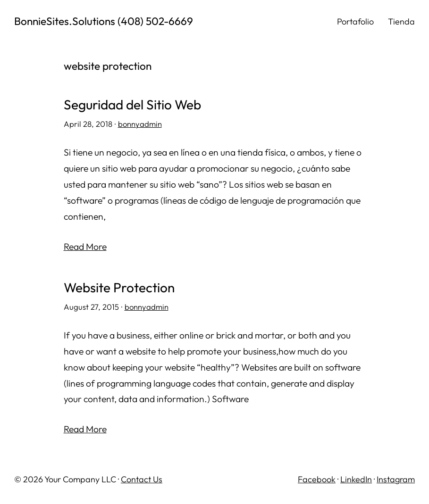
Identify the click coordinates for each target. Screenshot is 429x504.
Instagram (396, 479)
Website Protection (119, 288)
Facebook (317, 479)
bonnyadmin (140, 124)
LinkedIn (356, 479)
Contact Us (142, 479)
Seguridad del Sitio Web (132, 105)
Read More (85, 247)
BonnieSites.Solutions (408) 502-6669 (104, 21)
